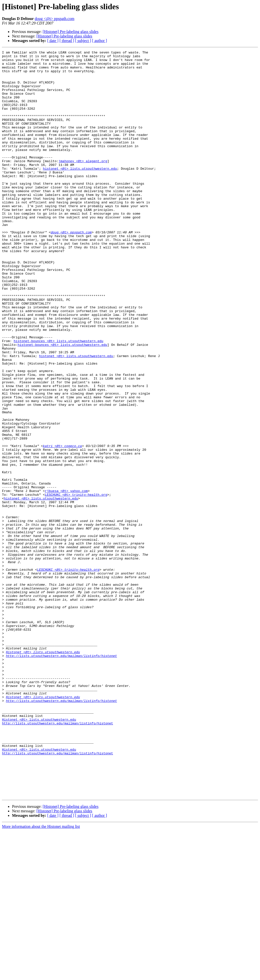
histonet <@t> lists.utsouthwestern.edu (80, 192)
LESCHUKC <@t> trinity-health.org (76, 584)
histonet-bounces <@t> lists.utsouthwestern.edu (59, 399)
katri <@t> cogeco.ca (62, 525)
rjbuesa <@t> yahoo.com (66, 579)
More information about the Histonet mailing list (41, 976)
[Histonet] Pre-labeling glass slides (71, 32)
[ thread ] (67, 41)
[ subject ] (83, 41)
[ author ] (100, 41)
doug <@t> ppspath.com (55, 19)
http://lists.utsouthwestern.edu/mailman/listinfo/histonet (62, 777)
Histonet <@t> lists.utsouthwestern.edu (43, 773)
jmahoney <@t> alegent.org (83, 183)
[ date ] (53, 41)
